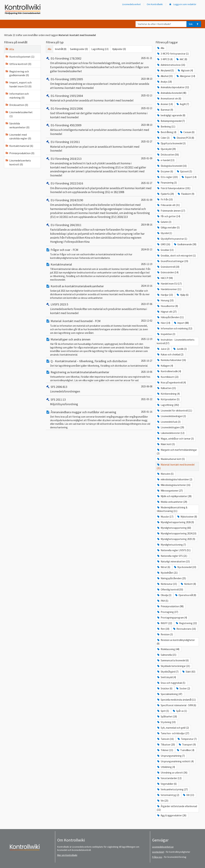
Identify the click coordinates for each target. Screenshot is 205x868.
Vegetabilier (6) (167, 784)
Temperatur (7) (187, 739)
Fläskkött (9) (186, 194)
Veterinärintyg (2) (168, 795)
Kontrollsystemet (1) (20, 57)
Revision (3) (165, 634)
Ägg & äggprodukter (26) (171, 815)
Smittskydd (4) (166, 677)
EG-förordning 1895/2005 (64, 79)
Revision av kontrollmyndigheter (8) (176, 642)
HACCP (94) (165, 278)
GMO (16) (163, 244)
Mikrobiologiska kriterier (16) (173, 485)
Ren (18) (163, 629)
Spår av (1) (180, 711)
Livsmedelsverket (131, 4)
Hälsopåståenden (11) (170, 317)
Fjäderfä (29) (165, 194)
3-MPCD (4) (165, 59)
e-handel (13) (166, 160)
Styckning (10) (166, 722)
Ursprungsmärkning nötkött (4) (175, 761)
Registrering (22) (186, 623)
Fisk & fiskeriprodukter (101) (173, 188)
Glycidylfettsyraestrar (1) (172, 239)
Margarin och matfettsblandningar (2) (177, 452)
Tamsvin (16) (165, 739)
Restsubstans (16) (184, 629)
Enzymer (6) (165, 171)
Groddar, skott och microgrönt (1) (176, 256)
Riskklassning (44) (168, 649)
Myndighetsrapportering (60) (174, 528)
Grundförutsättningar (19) (172, 261)
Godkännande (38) (185, 244)
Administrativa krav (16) (171, 65)
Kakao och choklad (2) (170, 354)
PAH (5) (162, 601)
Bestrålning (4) (166, 132)
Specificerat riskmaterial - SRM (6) (176, 705)
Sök (191, 24)
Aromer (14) (165, 104)
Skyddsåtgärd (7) (168, 672)
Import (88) (181, 323)
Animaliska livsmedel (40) (171, 93)
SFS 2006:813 (57, 387)
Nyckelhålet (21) (167, 573)
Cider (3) (163, 138)
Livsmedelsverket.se (163, 847)
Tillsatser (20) (166, 745)
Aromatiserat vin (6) (169, 98)
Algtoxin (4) (185, 70)
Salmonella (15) (166, 655)
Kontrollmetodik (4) (169, 371)
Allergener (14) (186, 76)
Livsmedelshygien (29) (170, 427)
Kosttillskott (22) (168, 377)
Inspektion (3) (166, 334)
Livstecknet (158, 852)
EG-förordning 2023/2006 (64, 109)
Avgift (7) (183, 104)
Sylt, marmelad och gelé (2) (173, 728)
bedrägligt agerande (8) (171, 115)
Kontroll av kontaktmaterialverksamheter (75, 286)
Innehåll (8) (61, 49)
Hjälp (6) (182, 295)
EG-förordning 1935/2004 (64, 96)
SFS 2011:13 (56, 399)
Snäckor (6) (164, 688)
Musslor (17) (165, 517)
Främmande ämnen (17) (171, 211)
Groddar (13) (165, 250)
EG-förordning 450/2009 (64, 125)
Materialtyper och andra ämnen (68, 339)
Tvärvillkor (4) (185, 750)
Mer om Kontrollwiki (67, 855)
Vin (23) (162, 801)
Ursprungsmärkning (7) (171, 756)
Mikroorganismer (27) (170, 491)
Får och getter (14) (168, 216)
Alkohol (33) (165, 76)
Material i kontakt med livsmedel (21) (176, 466)
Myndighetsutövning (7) (171, 545)
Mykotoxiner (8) (187, 517)
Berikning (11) (166, 127)
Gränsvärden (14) (168, 272)
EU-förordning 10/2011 (63, 142)
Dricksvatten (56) (168, 155)
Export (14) (189, 177)
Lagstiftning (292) (168, 405)
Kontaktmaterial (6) (19, 146)
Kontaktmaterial (59, 264)
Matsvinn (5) (165, 474)
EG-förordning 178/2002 (64, 58)
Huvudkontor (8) (167, 306)
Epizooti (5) (184, 171)
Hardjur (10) (165, 295)
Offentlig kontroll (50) (170, 590)
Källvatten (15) (166, 388)
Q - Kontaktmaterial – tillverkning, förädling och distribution (86, 361)
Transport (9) (187, 745)
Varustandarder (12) (169, 778)
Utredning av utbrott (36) (172, 773)
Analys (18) (164, 82)
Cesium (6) (187, 132)
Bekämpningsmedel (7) (171, 121)
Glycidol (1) (164, 233)
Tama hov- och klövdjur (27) (173, 733)
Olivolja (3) (164, 595)
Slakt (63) (189, 672)
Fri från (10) (165, 199)
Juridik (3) (180, 349)
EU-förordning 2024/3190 (64, 200)
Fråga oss (157, 857)
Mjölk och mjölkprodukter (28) (174, 496)
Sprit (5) (163, 711)
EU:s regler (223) (167, 177)
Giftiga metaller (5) (168, 227)
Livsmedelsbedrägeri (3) (171, 416)
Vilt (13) (188, 795)
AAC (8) (182, 59)
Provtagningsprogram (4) (172, 618)
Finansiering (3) (167, 183)
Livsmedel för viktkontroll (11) (174, 411)
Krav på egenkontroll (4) (171, 383)
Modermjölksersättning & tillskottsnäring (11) (172, 509)
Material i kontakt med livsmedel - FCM (73, 321)
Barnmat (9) (165, 110)
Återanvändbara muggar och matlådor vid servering (81, 412)
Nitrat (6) (163, 567)
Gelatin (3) (164, 222)
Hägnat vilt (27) (167, 312)
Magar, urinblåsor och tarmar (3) (175, 439)
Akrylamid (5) (165, 70)
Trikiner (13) (165, 750)
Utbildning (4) (166, 767)
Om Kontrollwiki (155, 4)
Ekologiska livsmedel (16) (172, 166)
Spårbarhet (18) (167, 716)
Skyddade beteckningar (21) (173, 666)
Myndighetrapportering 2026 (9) (175, 522)
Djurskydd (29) (166, 149)
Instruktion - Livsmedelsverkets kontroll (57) (176, 341)
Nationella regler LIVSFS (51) (174, 550)
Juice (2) (163, 349)
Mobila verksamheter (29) (172, 502)
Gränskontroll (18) (168, 267)
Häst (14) (163, 323)
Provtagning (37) (167, 612)
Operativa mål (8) (185, 595)
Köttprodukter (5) (168, 399)
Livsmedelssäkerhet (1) (19, 114)
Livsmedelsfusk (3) (169, 422)
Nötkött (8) (188, 584)
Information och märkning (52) (174, 328)
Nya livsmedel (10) (185, 567)
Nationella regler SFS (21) (172, 556)
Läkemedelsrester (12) (171, 433)
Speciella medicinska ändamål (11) (176, 700)
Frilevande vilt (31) (168, 205)
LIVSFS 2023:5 (57, 304)
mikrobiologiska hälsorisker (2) (174, 479)
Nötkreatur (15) (167, 584)
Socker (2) (183, 688)
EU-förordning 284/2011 (64, 225)
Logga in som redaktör (183, 4)
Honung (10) (165, 300)
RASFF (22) (164, 623)
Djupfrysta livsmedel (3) (171, 143)
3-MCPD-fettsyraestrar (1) (173, 54)
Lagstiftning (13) (100, 49)
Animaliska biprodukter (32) (173, 87)
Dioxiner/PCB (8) (184, 138)
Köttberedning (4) (168, 394)
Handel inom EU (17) (169, 284)
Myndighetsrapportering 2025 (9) (176, 539)
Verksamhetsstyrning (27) (172, 789)
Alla (10, 49)
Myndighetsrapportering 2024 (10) (176, 533)
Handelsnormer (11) (169, 289)
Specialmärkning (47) (169, 694)
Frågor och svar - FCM (62, 250)
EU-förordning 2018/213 (64, 159)
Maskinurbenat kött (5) (171, 459)
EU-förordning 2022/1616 (64, 183)
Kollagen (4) (165, 366)
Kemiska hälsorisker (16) (171, 360)
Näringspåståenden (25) (171, 578)
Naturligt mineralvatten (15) (173, 561)
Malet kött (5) (166, 444)
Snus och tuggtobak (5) (171, 683)
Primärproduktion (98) (170, 606)
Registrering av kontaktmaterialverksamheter (78, 372)
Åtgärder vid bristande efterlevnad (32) (177, 808)
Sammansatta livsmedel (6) (173, 660)
